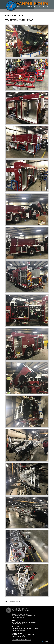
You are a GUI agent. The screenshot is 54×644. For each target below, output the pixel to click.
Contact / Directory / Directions (21, 640)
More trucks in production (13, 601)
